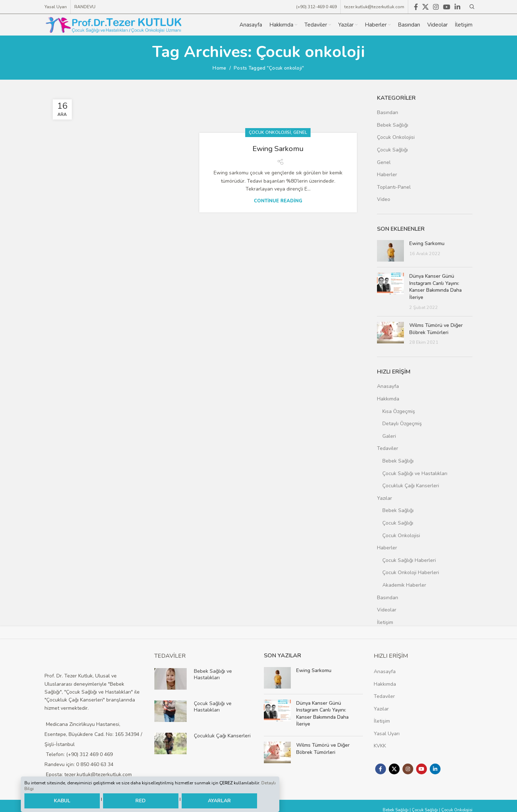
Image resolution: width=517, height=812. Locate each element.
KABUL (62, 801)
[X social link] (394, 768)
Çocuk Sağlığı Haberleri (409, 559)
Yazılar (385, 497)
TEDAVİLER (170, 655)
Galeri (389, 435)
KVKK (380, 745)
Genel (300, 105)
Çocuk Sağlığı (392, 149)
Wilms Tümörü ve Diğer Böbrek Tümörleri (436, 328)
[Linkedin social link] (435, 768)
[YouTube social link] (421, 768)
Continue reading (278, 174)
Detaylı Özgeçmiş (402, 423)
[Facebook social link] (381, 768)
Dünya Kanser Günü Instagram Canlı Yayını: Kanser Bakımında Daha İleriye (436, 286)
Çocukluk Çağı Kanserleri (411, 485)
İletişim (385, 621)
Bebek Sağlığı (393, 124)
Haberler (387, 173)
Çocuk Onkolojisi (270, 105)
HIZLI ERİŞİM (391, 655)
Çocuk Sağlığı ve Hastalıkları (415, 472)
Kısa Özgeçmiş (399, 410)
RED (141, 801)
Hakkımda (388, 398)
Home (219, 67)
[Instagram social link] (408, 768)
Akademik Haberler (404, 584)
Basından (388, 111)
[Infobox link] (204, 678)
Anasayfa (388, 385)
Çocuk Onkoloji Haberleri (411, 571)
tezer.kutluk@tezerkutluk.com (374, 4)
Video (384, 198)
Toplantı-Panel (394, 186)
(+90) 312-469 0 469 (316, 4)
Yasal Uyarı (387, 733)
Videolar (387, 609)
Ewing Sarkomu (278, 120)
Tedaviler (388, 447)
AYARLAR (219, 801)
